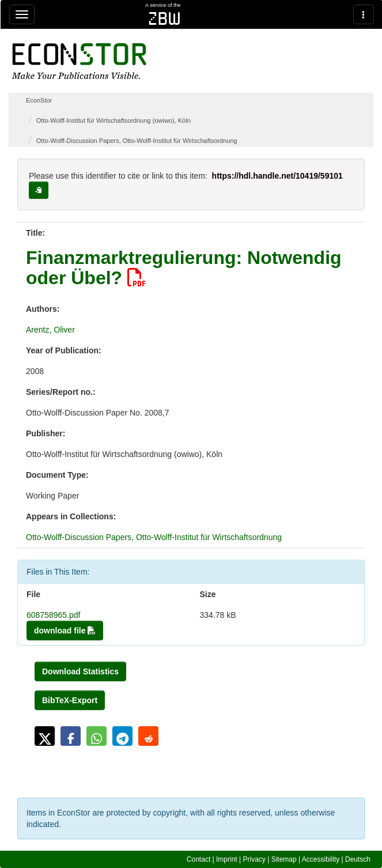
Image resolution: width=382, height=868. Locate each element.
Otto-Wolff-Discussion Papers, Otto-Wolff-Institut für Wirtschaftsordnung (137, 141)
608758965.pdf (53, 615)
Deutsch (358, 859)
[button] (45, 736)
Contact (198, 859)
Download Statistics (80, 671)
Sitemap (284, 859)
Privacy (254, 859)
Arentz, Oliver (50, 330)
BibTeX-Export (70, 700)
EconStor (39, 100)
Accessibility (321, 859)
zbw (164, 18)
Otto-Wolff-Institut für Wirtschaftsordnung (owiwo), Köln (114, 120)
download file (65, 631)
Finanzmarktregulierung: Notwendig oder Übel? (184, 268)
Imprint (227, 859)
